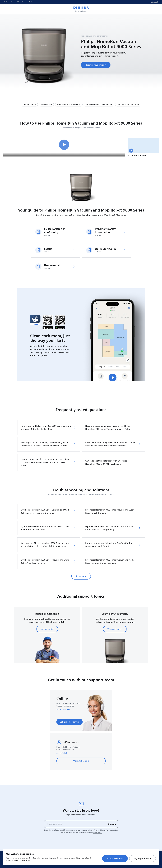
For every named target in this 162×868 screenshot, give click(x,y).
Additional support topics (128, 104)
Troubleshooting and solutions (99, 104)
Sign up (112, 824)
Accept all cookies (115, 859)
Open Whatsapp (81, 761)
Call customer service (70, 722)
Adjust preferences (143, 859)
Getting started (29, 104)
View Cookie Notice (22, 860)
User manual (46, 104)
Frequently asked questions (69, 104)
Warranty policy (115, 629)
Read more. (98, 833)
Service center (47, 629)
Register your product (96, 65)
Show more (81, 576)
